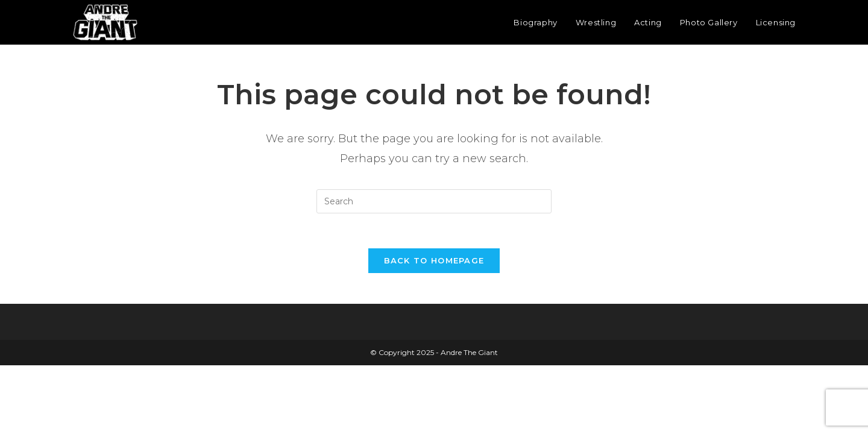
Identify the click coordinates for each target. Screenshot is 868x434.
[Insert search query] (434, 201)
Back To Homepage (434, 262)
